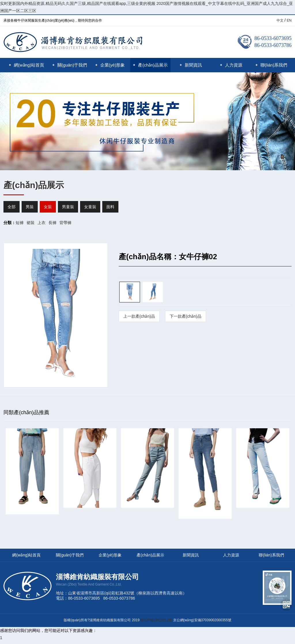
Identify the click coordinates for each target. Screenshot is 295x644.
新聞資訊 (191, 65)
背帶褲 (65, 223)
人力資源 (231, 65)
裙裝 (31, 223)
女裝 (48, 207)
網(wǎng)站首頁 (27, 65)
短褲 (20, 223)
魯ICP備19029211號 (156, 620)
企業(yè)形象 (110, 65)
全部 (12, 207)
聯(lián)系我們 (271, 65)
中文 (280, 20)
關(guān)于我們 (70, 65)
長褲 (52, 223)
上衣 (41, 223)
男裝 (30, 207)
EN (289, 20)
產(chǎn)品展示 (150, 65)
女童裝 (90, 207)
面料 (110, 207)
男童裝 (68, 207)
